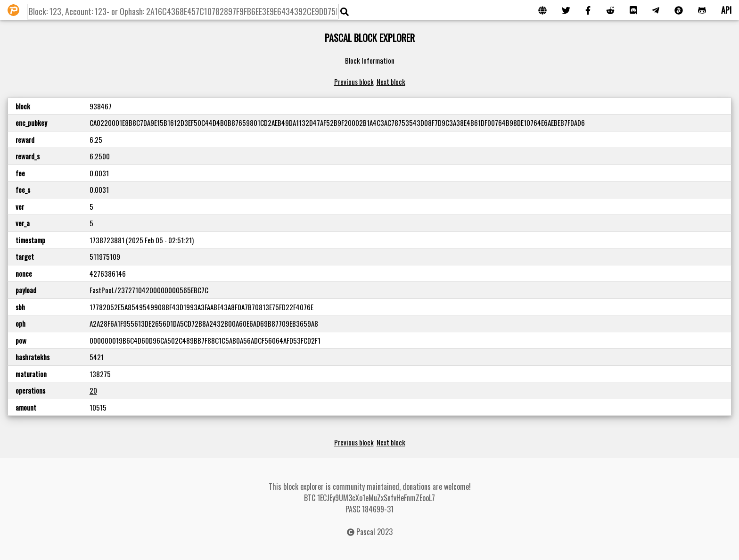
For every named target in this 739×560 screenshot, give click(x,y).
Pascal (366, 532)
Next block (391, 82)
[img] (345, 12)
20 (93, 390)
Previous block (354, 82)
